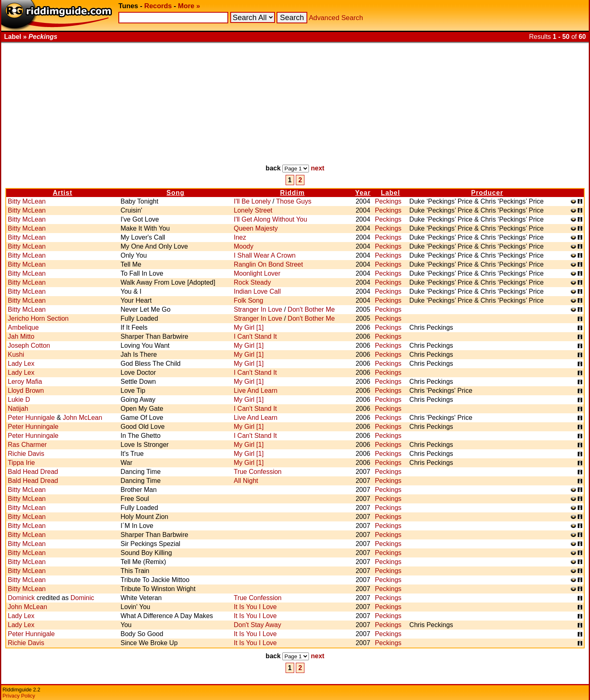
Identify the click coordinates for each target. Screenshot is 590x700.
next (318, 168)
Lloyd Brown (26, 391)
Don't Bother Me (311, 309)
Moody (243, 246)
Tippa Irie (21, 463)
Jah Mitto (21, 336)
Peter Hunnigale (31, 418)
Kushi (16, 355)
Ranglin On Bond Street (268, 264)
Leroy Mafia (25, 382)
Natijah (18, 409)
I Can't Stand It (255, 336)
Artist (63, 193)
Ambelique (23, 327)
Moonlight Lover (257, 273)
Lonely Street (253, 210)
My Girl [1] (248, 327)
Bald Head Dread (33, 472)
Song (175, 193)
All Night (246, 481)
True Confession (258, 472)
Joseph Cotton (29, 345)
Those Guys (294, 201)
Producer (487, 193)
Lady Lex (21, 364)
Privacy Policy (19, 696)
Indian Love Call (257, 291)
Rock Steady (252, 282)
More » (189, 6)
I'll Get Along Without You (270, 219)
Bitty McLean (27, 201)
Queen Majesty (256, 228)
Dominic (82, 598)
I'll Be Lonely (252, 201)
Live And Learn (255, 391)
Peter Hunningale (33, 427)
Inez (240, 237)
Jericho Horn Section (38, 318)
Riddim (292, 193)
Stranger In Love (258, 309)
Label (391, 193)
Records (158, 6)
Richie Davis (26, 454)
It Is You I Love (255, 607)
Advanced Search (336, 18)
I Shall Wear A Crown (264, 255)
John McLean (82, 418)
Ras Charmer (27, 445)
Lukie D (19, 400)
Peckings (388, 201)
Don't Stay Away (257, 625)
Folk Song (248, 300)
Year (363, 193)
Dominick (21, 598)
